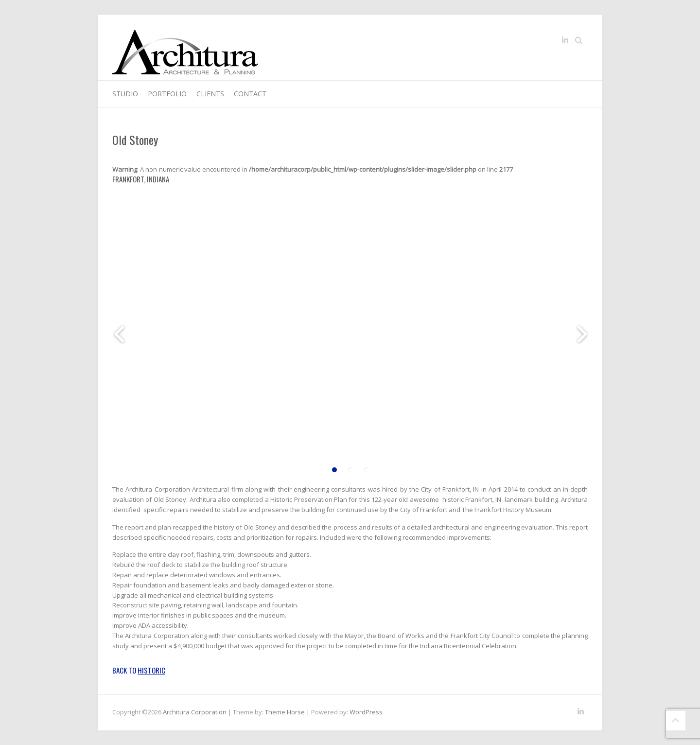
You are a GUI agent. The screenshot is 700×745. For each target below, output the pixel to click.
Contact (250, 94)
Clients (210, 94)
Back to (139, 670)
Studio (125, 94)
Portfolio (167, 94)
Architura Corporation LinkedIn (565, 42)
